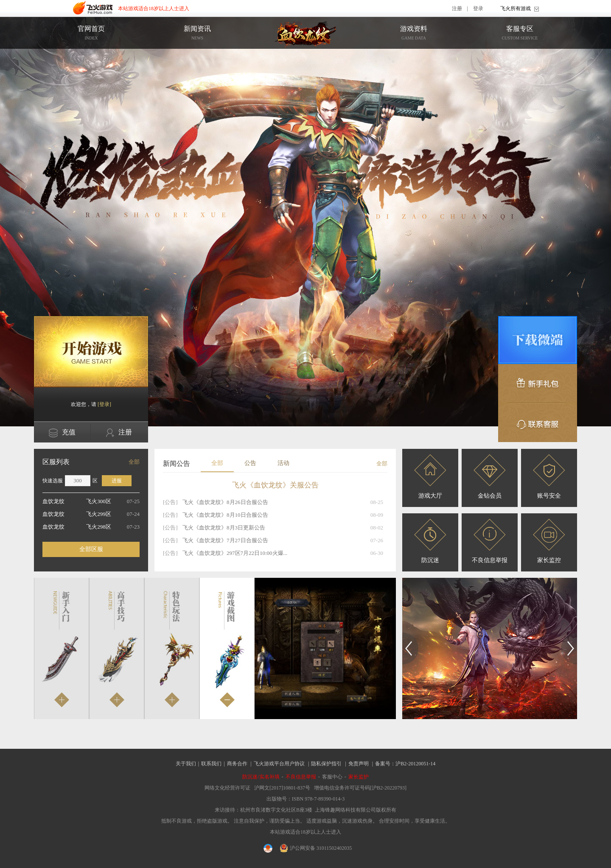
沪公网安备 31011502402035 (316, 848)
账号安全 (549, 477)
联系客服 (538, 423)
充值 (62, 433)
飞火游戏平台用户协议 (279, 764)
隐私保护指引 (326, 764)
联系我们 (211, 764)
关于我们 (186, 764)
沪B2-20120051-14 (415, 764)
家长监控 (549, 541)
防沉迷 (430, 541)
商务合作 (237, 764)
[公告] (170, 502)
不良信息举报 (490, 541)
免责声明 (359, 764)
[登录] (104, 404)
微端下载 (538, 340)
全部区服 (91, 549)
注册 (457, 8)
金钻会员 (490, 477)
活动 (283, 463)
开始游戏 (91, 352)
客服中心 (332, 777)
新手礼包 (538, 384)
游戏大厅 (430, 477)
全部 (134, 462)
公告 (250, 463)
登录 (478, 8)
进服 (117, 481)
